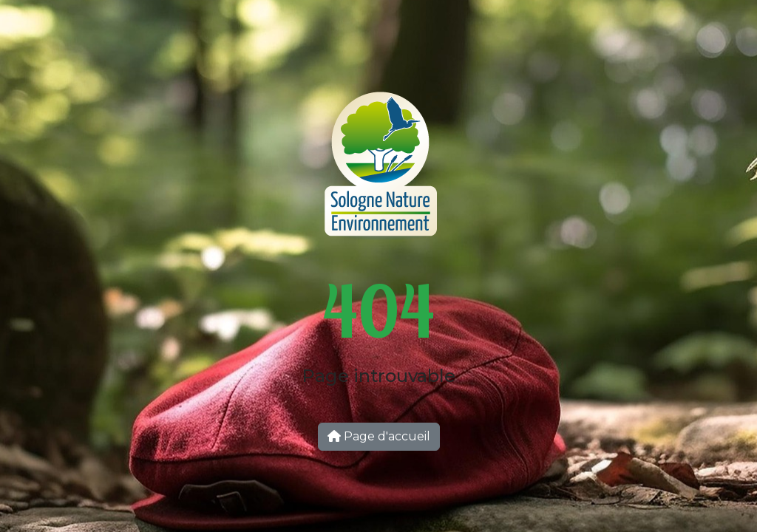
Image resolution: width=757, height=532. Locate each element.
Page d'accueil (379, 436)
